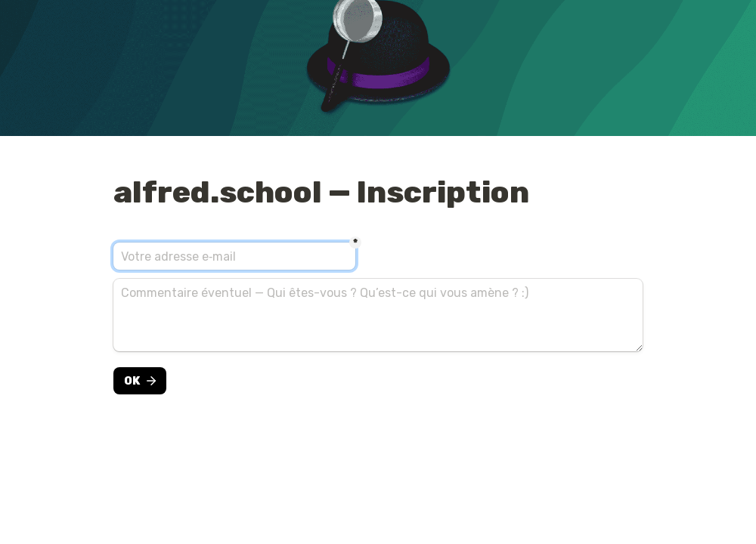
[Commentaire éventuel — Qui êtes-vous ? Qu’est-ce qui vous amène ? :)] (378, 315)
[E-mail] (234, 256)
